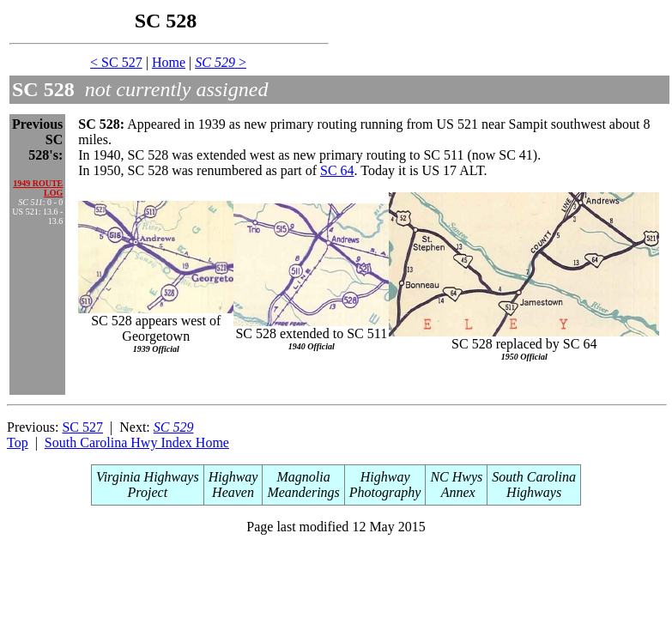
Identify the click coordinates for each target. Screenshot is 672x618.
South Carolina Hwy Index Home (137, 442)
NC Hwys (456, 477)
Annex (457, 492)
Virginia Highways (148, 477)
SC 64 (337, 170)
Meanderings (303, 492)
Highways (534, 492)
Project (148, 492)
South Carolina (534, 477)
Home (169, 62)
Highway (233, 477)
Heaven (233, 492)
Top (18, 442)
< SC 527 (116, 62)
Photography (385, 492)
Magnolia (304, 477)
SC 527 (82, 427)
